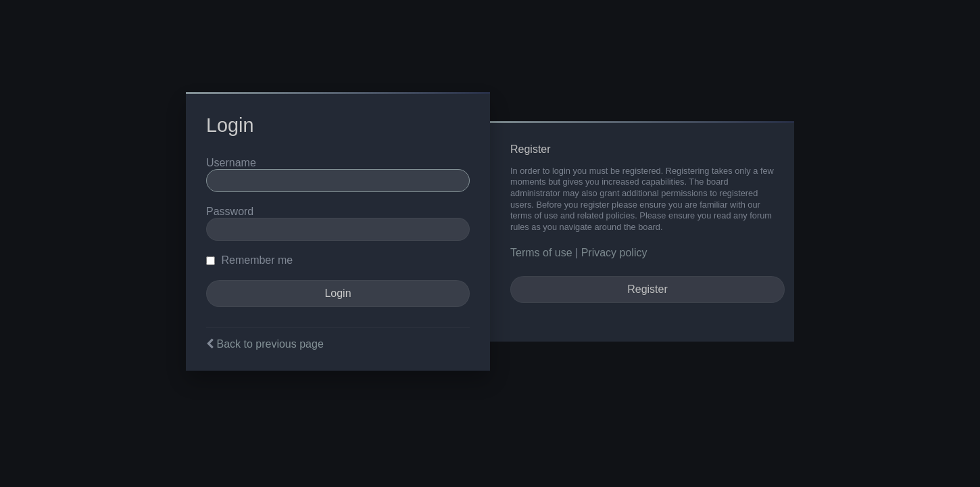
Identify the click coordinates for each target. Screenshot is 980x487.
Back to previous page (270, 344)
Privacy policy (614, 253)
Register (647, 289)
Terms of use (541, 253)
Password (230, 211)
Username (231, 163)
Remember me (249, 260)
